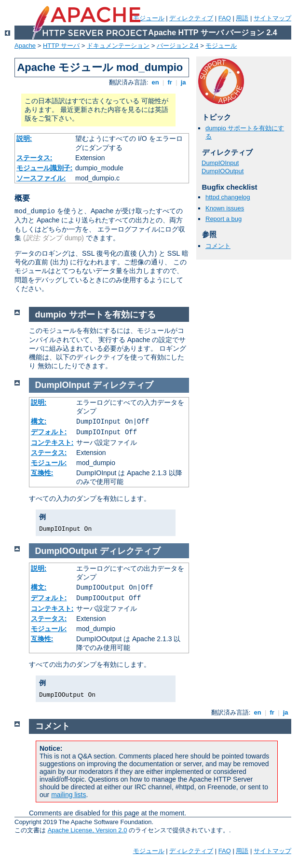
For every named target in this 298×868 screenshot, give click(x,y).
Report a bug (223, 219)
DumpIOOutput (223, 171)
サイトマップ (272, 18)
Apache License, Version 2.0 (88, 830)
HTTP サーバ (61, 46)
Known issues (225, 208)
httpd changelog (228, 197)
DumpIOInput (220, 163)
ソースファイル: (41, 178)
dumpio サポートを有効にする (95, 315)
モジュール (149, 18)
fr (170, 82)
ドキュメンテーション (118, 46)
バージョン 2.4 (178, 46)
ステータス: (34, 158)
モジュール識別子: (45, 168)
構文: (39, 421)
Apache (25, 46)
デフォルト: (49, 432)
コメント (218, 246)
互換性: (42, 473)
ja (183, 82)
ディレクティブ (191, 18)
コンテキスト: (52, 442)
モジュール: (49, 463)
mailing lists (68, 795)
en (155, 82)
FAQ (225, 18)
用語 (242, 18)
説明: (24, 138)
